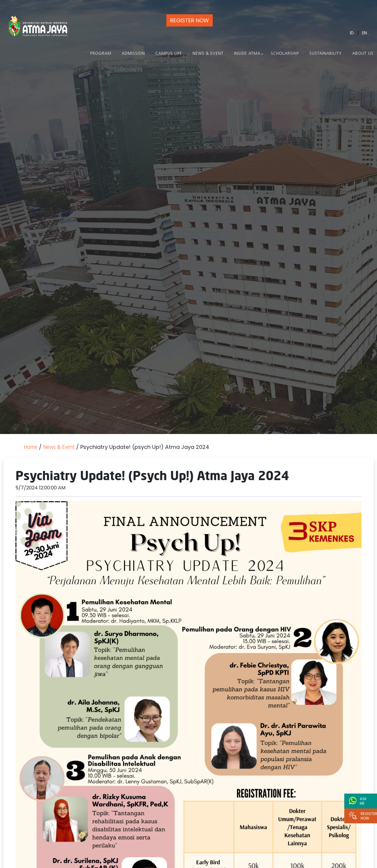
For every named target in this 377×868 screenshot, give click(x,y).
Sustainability (326, 54)
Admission (133, 54)
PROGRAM (101, 54)
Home (31, 448)
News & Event (208, 54)
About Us (363, 54)
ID (352, 33)
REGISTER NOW (190, 20)
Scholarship (285, 54)
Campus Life (169, 54)
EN (365, 33)
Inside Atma (247, 54)
